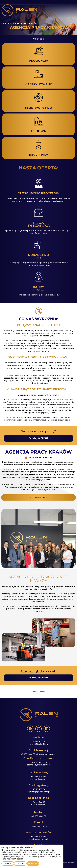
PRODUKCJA (38, 61)
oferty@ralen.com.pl (39, 779)
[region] (32, 856)
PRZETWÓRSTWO (38, 108)
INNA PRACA (39, 155)
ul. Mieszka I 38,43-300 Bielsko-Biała (39, 743)
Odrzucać (20, 863)
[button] (73, 9)
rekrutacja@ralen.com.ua (39, 765)
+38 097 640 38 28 (39, 762)
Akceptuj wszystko (34, 863)
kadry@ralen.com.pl (38, 804)
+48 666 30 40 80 (27, 754)
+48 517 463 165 (38, 802)
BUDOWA (38, 131)
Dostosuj (8, 863)
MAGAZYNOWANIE (39, 84)
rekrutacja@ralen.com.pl (46, 754)
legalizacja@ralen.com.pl (38, 792)
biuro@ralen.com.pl (38, 826)
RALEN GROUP (7, 23)
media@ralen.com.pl (38, 839)
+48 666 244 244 (38, 776)
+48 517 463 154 (38, 789)
